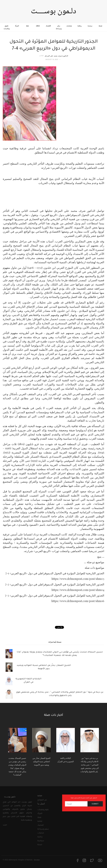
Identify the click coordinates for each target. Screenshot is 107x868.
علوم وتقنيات (7, 27)
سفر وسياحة (59, 27)
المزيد (5, 825)
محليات (69, 26)
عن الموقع (42, 800)
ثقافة (38, 26)
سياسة (90, 26)
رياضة (80, 26)
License (37, 860)
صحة (100, 26)
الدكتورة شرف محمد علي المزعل (56, 56)
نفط (28, 26)
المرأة (17, 26)
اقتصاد (48, 26)
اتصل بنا (41, 803)
